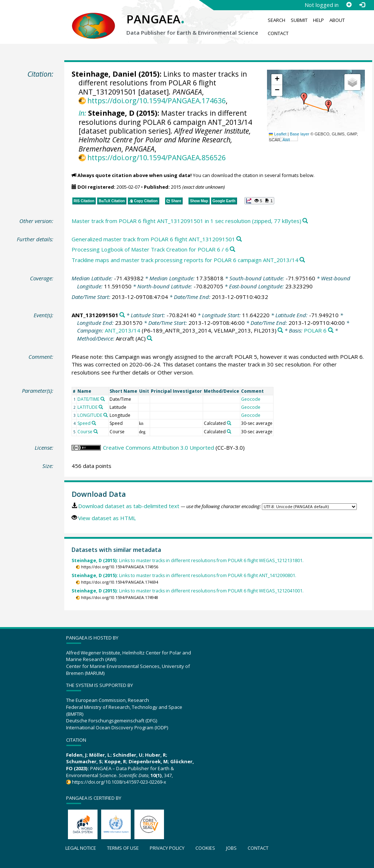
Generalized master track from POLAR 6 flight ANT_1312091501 (153, 239)
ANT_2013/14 (123, 330)
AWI (286, 140)
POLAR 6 (315, 330)
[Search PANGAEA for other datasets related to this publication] (305, 221)
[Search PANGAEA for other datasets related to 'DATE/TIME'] (103, 399)
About (337, 20)
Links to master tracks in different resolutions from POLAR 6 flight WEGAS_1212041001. (188, 591)
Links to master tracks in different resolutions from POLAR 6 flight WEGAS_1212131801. (188, 560)
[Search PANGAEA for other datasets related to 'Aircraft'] (150, 339)
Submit (299, 20)
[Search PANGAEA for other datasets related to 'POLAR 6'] (331, 331)
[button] (304, 99)
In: (82, 113)
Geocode (251, 399)
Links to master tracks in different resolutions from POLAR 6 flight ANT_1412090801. (184, 575)
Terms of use (123, 848)
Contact (278, 33)
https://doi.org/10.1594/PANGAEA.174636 (157, 101)
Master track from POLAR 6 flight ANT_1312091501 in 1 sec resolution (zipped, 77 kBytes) (186, 221)
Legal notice (81, 848)
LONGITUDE (90, 415)
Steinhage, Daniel (104, 74)
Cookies (205, 848)
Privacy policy (167, 848)
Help (318, 20)
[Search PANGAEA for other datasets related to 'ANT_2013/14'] (280, 331)
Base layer (300, 134)
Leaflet (278, 134)
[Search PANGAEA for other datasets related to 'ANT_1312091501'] (122, 315)
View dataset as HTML (107, 518)
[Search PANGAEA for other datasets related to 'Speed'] (94, 423)
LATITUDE (87, 407)
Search (276, 20)
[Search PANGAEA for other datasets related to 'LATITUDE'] (101, 407)
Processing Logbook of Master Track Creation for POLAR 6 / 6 (150, 249)
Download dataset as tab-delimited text (129, 506)
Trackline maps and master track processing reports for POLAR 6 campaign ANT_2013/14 (185, 260)
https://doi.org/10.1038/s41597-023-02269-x (119, 782)
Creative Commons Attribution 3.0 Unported (159, 448)
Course (85, 432)
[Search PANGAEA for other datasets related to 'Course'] (96, 431)
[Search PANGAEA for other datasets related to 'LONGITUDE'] (106, 415)
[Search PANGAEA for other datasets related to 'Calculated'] (229, 423)
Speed (84, 423)
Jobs (231, 848)
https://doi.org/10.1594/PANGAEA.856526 (157, 158)
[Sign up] (349, 5)
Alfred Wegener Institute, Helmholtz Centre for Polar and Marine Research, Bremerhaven (165, 140)
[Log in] (362, 5)
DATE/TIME (88, 399)
